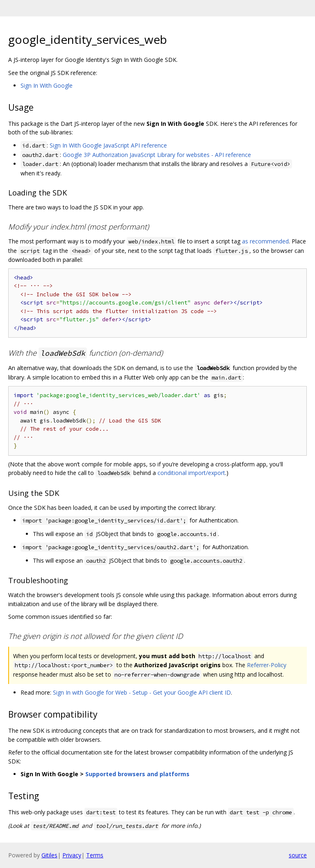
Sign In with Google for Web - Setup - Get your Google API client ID (142, 692)
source (298, 855)
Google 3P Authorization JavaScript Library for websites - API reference (157, 155)
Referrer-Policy (267, 665)
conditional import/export (191, 473)
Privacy (72, 855)
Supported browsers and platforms (137, 774)
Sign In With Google (47, 85)
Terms (95, 855)
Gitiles (49, 855)
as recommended (265, 241)
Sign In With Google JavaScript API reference (108, 145)
